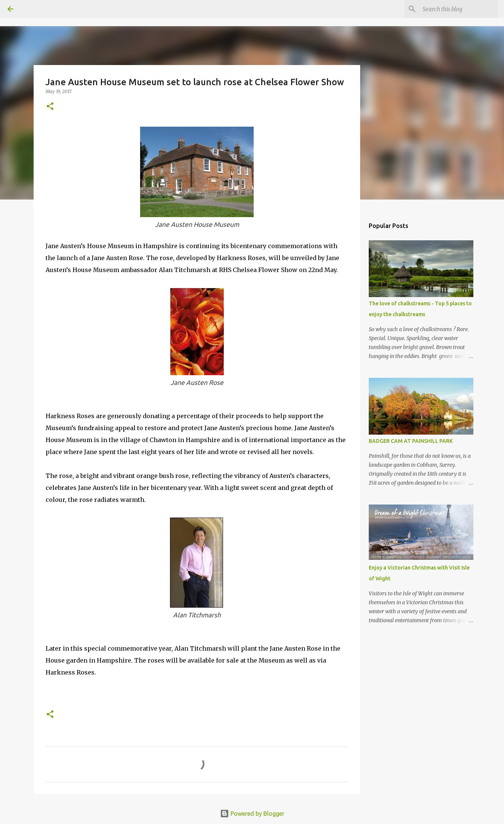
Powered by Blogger (252, 814)
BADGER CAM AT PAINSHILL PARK (411, 441)
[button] (50, 107)
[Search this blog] (459, 9)
